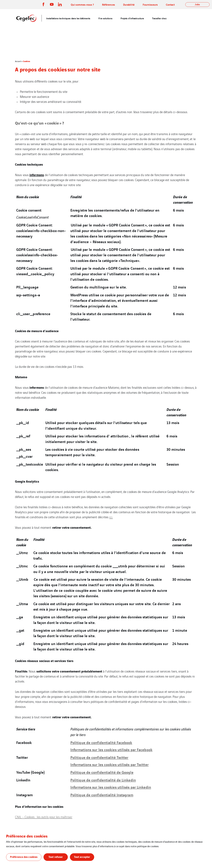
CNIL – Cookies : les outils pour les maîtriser (44, 817)
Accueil (18, 61)
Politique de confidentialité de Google (102, 772)
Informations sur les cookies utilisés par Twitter (109, 764)
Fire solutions (105, 18)
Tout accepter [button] (82, 857)
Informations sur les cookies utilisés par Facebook (111, 749)
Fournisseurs (150, 4)
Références (109, 4)
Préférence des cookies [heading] (27, 836)
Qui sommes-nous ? (82, 4)
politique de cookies (148, 846)
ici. (111, 517)
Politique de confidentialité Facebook (101, 742)
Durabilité (129, 4)
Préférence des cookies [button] (24, 857)
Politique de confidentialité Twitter (99, 757)
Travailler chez (159, 18)
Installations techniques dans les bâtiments (68, 18)
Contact (170, 4)
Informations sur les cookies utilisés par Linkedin (111, 787)
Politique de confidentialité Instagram (102, 795)
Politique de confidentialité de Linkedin (103, 780)
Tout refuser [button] (56, 857)
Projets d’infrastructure (132, 18)
